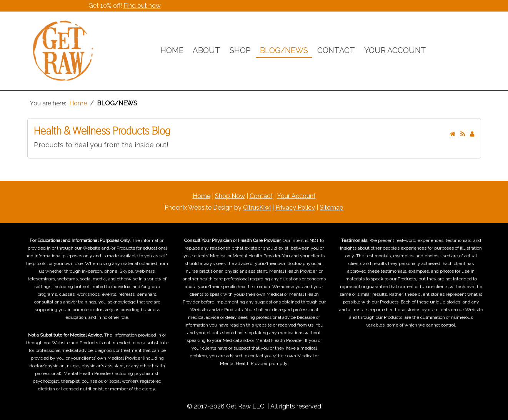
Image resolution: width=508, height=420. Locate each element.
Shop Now (230, 196)
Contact (261, 196)
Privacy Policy (295, 207)
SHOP (240, 50)
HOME (172, 50)
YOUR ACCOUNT (395, 50)
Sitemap (331, 207)
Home (202, 196)
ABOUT (207, 50)
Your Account (296, 196)
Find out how (142, 6)
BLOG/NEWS (284, 50)
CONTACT (336, 50)
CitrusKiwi (257, 207)
